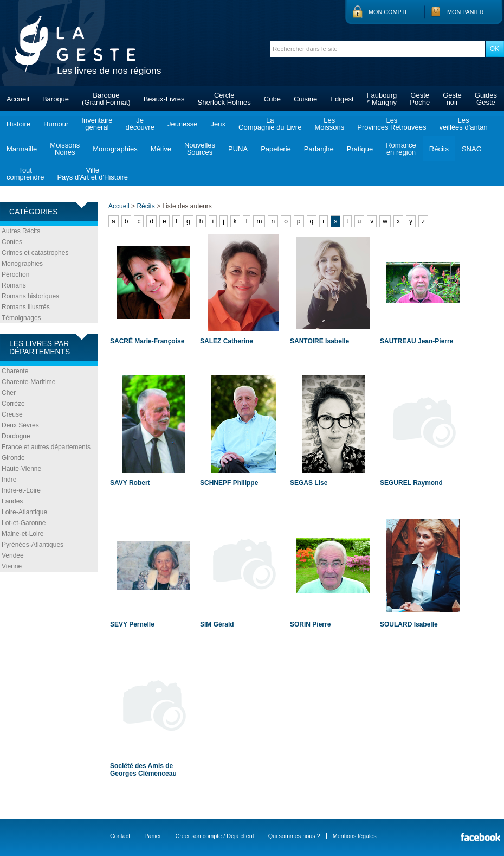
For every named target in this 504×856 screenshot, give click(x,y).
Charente (15, 371)
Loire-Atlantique (24, 512)
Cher (9, 393)
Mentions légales (355, 836)
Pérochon (15, 274)
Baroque (56, 99)
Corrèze (13, 404)
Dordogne (16, 436)
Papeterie (276, 149)
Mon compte (389, 12)
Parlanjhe (319, 149)
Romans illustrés (26, 307)
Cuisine (305, 99)
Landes (12, 501)
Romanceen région (401, 149)
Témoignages (21, 318)
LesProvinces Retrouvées (392, 124)
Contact (120, 836)
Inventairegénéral (97, 124)
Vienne (12, 566)
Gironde (13, 458)
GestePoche (420, 99)
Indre (9, 480)
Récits (439, 149)
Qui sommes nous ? (294, 836)
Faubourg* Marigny (382, 99)
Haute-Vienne (21, 469)
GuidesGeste (486, 99)
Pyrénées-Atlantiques (33, 545)
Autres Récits (21, 231)
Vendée (13, 555)
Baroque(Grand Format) (106, 99)
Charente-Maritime (28, 382)
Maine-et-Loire (22, 534)
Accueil (18, 99)
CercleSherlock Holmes (224, 99)
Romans (14, 285)
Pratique (360, 149)
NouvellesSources (200, 149)
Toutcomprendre (25, 174)
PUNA (238, 149)
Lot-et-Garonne (24, 523)
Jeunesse (183, 124)
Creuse (12, 414)
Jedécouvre (140, 124)
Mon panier (466, 12)
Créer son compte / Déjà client (214, 836)
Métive (161, 149)
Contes (12, 242)
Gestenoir (452, 99)
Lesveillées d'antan (463, 124)
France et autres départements (46, 447)
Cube (272, 99)
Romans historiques (30, 296)
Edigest (342, 99)
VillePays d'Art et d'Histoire (92, 174)
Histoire (18, 124)
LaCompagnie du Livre (270, 124)
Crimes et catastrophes (35, 253)
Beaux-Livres (164, 99)
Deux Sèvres (20, 425)
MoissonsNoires (65, 149)
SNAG (472, 149)
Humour (56, 124)
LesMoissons (329, 124)
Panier (153, 836)
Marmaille (22, 149)
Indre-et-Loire (21, 490)
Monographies (115, 149)
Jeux (218, 124)
